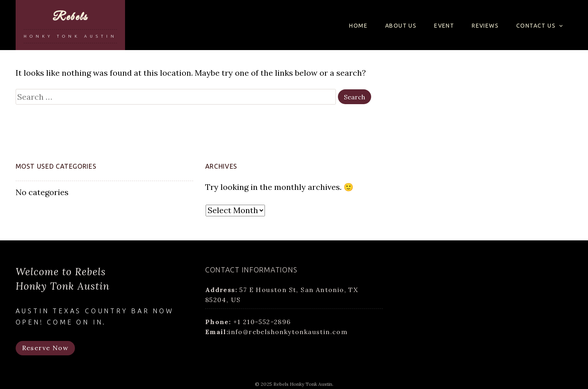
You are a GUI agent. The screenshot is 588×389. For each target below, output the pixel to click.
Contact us (536, 26)
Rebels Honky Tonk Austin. (303, 384)
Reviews (485, 26)
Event (444, 26)
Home (358, 26)
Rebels (70, 17)
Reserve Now (45, 348)
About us (401, 26)
